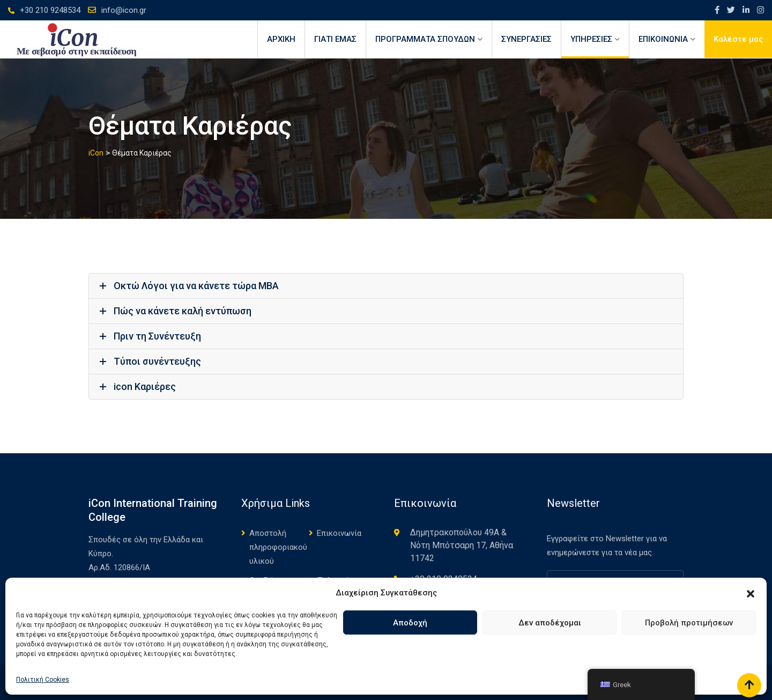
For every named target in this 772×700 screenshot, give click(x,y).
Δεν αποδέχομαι (550, 623)
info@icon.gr (124, 10)
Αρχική (281, 39)
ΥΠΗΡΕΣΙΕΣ (591, 39)
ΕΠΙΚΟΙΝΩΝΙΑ (663, 39)
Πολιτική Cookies (43, 680)
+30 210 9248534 (50, 10)
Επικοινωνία (339, 533)
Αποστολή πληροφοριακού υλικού (278, 547)
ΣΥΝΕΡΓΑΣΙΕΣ (526, 39)
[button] (751, 593)
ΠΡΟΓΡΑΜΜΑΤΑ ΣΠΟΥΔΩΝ (425, 39)
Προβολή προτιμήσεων (689, 623)
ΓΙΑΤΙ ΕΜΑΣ (335, 39)
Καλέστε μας (738, 39)
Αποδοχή (410, 623)
